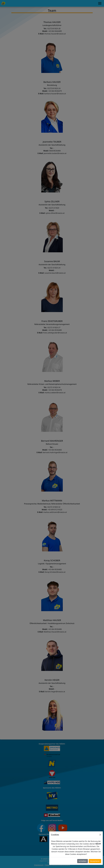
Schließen (83, 861)
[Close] (100, 835)
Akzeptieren (95, 861)
